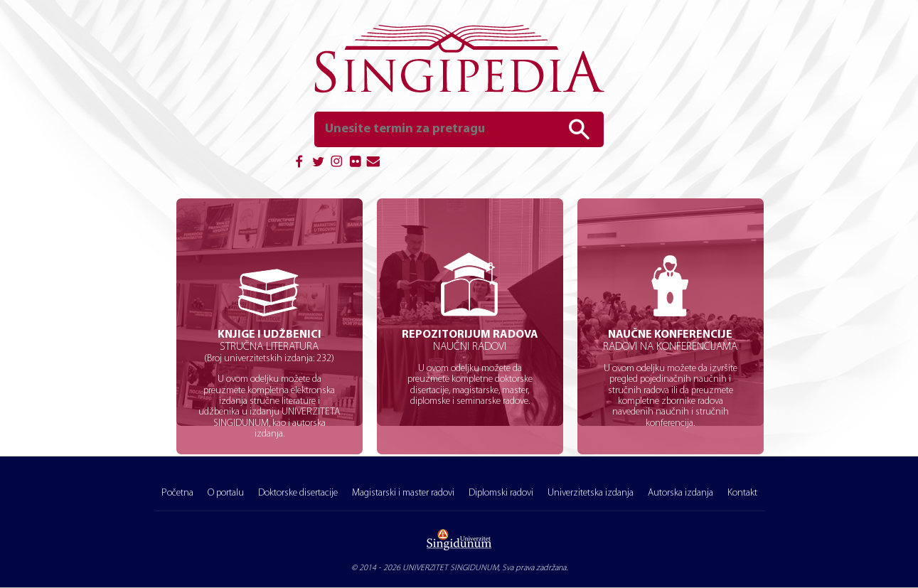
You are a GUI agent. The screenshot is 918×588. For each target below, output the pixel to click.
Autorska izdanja (681, 493)
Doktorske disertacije (298, 493)
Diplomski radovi (501, 493)
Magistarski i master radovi (403, 493)
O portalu (226, 493)
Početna (177, 493)
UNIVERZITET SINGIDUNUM (450, 568)
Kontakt (742, 493)
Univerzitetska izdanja (591, 493)
